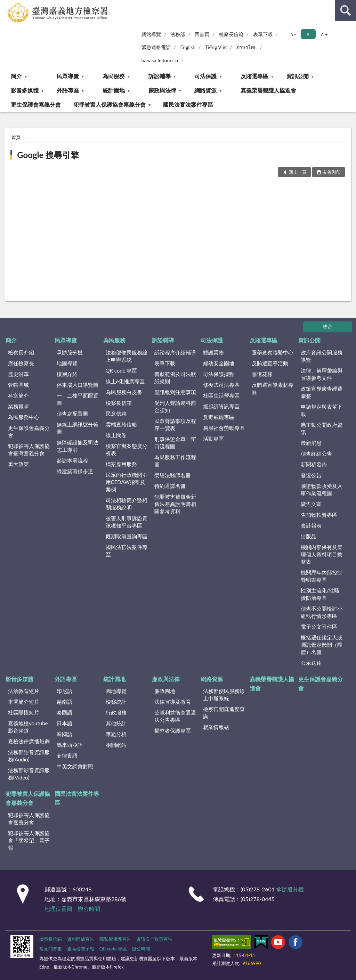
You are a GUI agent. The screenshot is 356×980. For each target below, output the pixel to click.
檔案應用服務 (121, 464)
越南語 (64, 702)
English (188, 47)
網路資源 (205, 90)
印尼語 (64, 691)
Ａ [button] (308, 34)
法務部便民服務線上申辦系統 (127, 356)
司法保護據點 (219, 374)
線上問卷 (116, 435)
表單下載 (263, 34)
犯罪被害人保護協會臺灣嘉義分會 (29, 450)
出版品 (309, 536)
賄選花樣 (262, 374)
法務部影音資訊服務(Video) (29, 774)
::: (6, 5)
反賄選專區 (254, 76)
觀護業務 (213, 352)
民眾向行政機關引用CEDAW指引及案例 (127, 482)
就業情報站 (216, 727)
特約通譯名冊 (170, 486)
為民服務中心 (24, 417)
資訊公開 (298, 76)
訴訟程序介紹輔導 (175, 352)
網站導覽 (151, 34)
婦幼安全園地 (219, 363)
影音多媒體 (25, 90)
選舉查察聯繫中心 (273, 352)
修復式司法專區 (221, 385)
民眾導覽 (68, 76)
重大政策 (18, 464)
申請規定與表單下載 (322, 410)
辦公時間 (89, 909)
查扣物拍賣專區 (319, 515)
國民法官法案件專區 (188, 104)
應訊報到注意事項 (175, 392)
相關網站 (116, 745)
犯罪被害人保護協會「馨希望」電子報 (29, 840)
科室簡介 (18, 395)
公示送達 (311, 663)
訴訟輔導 (160, 76)
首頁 (16, 137)
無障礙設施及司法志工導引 (78, 446)
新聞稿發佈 (314, 464)
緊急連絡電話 (156, 47)
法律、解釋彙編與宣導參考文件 (322, 374)
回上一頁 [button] (298, 172)
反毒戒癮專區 (219, 417)
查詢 (346, 10)
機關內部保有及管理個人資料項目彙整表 (322, 554)
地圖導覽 (67, 363)
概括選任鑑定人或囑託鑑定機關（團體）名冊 (322, 645)
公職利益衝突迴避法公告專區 (175, 716)
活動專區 (213, 439)
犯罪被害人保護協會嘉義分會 (110, 104)
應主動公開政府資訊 (322, 428)
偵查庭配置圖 (72, 414)
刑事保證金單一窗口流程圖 (175, 443)
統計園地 (114, 90)
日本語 (64, 723)
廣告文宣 (311, 504)
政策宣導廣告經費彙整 (322, 392)
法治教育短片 (24, 691)
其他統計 (116, 723)
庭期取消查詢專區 (127, 536)
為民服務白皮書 (124, 392)
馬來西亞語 (70, 745)
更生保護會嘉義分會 (36, 104)
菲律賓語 (67, 756)
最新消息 (311, 443)
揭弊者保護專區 (173, 730)
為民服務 (114, 76)
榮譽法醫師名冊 (173, 475)
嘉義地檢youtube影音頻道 (28, 727)
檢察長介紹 (21, 352)
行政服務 (116, 712)
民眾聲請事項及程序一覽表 (175, 424)
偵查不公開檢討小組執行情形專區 (322, 612)
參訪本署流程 (72, 460)
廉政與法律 (162, 90)
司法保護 (205, 76)
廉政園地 (165, 691)
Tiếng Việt (216, 47)
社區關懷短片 (24, 712)
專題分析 (116, 734)
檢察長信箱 (231, 34)
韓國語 (64, 734)
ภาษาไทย (246, 47)
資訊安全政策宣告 (154, 939)
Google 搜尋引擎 (48, 155)
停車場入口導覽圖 (78, 385)
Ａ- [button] (293, 34)
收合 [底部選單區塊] (327, 326)
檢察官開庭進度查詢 (224, 713)
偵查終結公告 (316, 454)
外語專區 (68, 90)
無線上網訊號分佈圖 (78, 428)
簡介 (16, 76)
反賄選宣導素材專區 (273, 388)
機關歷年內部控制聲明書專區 (322, 576)
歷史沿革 (18, 374)
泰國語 (64, 712)
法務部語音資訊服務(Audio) (29, 756)
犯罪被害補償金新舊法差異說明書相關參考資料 (175, 504)
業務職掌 (18, 406)
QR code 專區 (122, 370)
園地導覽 (116, 691)
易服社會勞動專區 (224, 428)
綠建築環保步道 (75, 471)
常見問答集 (51, 949)
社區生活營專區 (221, 395)
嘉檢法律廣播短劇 (29, 741)
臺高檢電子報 (81, 949)
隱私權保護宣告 (115, 939)
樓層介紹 (67, 374)
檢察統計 (116, 702)
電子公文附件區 (319, 627)
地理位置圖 (58, 909)
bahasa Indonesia (160, 60)
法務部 (178, 34)
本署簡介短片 (24, 702)
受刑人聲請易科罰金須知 (175, 406)
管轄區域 (18, 385)
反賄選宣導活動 (270, 363)
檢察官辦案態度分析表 (127, 450)
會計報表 (311, 525)
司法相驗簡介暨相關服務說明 (127, 504)
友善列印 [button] (332, 172)
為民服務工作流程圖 (175, 461)
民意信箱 (116, 414)
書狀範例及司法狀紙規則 (175, 378)
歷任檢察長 (21, 363)
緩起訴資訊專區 (221, 406)
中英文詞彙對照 (75, 766)
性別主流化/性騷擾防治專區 (320, 594)
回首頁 (202, 34)
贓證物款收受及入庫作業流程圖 (322, 489)
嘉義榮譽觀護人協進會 (268, 90)
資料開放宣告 (81, 939)
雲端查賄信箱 (121, 424)
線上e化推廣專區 (125, 381)
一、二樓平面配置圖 (78, 399)
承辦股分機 (70, 352)
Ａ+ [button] (324, 34)
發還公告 (311, 475)
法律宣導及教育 (173, 702)
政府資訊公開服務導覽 (322, 356)
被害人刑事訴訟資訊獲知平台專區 (127, 522)
